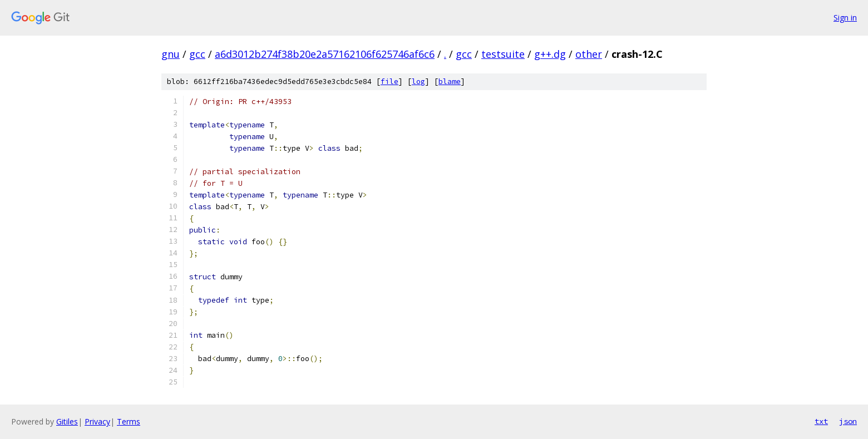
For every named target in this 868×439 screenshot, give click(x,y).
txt (821, 421)
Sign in (845, 18)
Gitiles (67, 421)
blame (450, 82)
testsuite (503, 54)
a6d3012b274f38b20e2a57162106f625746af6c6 (325, 54)
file (389, 82)
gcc (197, 54)
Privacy (97, 421)
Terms (129, 421)
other (589, 54)
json (848, 421)
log (418, 82)
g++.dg (550, 54)
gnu (171, 54)
